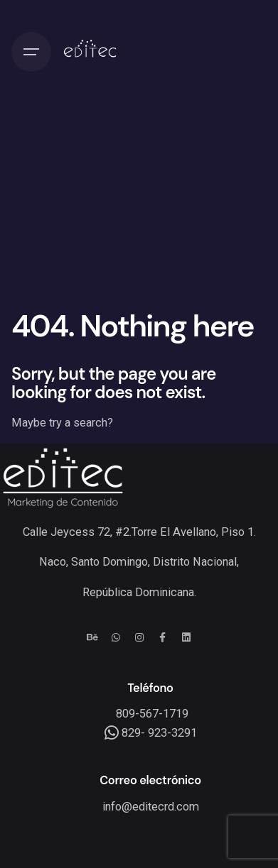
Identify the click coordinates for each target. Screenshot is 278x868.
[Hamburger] (31, 52)
